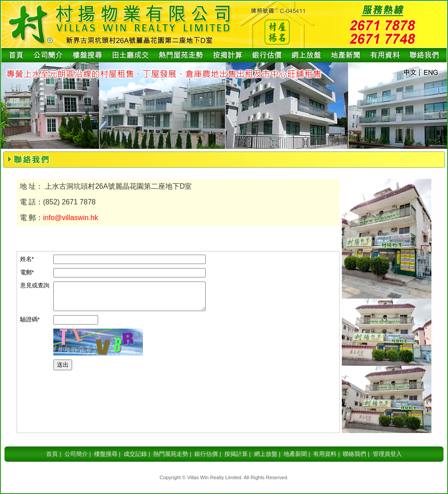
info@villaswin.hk (71, 218)
